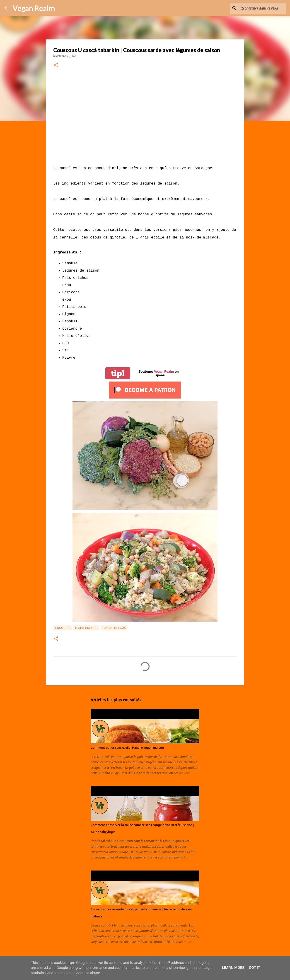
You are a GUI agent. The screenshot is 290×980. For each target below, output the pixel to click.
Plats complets (86, 628)
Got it (254, 968)
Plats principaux (114, 628)
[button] (56, 65)
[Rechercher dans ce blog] (263, 8)
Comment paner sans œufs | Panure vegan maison (127, 748)
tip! (118, 373)
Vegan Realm (34, 8)
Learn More (233, 968)
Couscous (63, 628)
